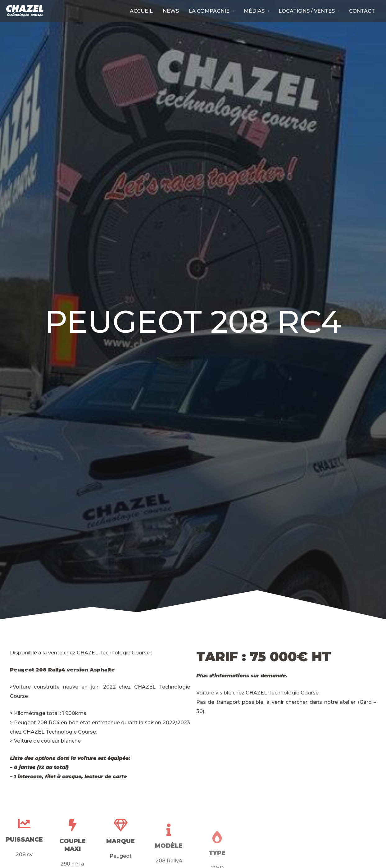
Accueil (141, 11)
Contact (362, 11)
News (171, 11)
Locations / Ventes (307, 11)
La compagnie (209, 11)
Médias (254, 11)
